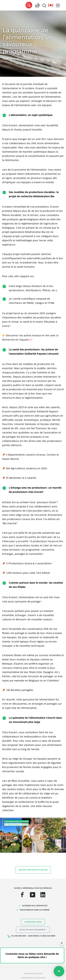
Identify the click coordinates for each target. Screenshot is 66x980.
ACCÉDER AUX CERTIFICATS (35, 906)
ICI (31, 340)
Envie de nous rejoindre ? (33, 930)
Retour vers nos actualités (33, 870)
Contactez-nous (33, 922)
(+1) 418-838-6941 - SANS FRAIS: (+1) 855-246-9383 (33, 936)
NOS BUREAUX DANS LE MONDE (35, 910)
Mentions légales (33, 974)
